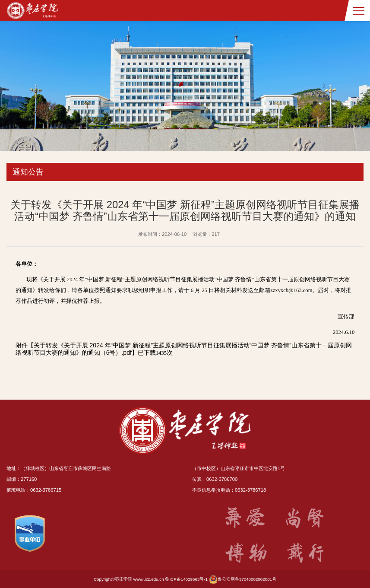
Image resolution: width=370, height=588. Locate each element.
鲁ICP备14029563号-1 (186, 579)
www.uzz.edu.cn (149, 579)
